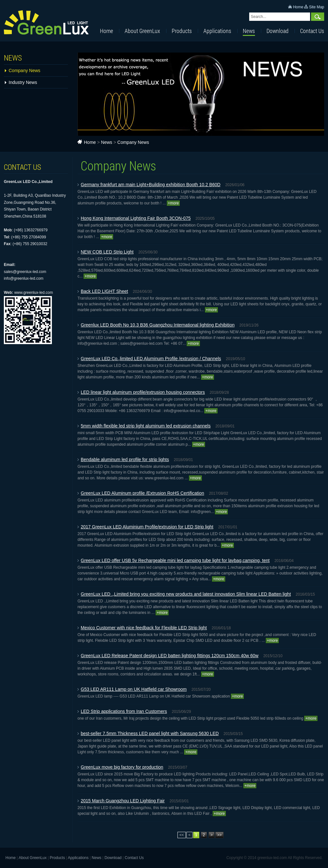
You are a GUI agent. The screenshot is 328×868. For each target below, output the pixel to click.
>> (219, 835)
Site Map (317, 7)
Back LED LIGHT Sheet (104, 291)
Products (182, 31)
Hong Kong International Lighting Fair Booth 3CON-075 (136, 218)
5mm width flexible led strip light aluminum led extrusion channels (146, 426)
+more (173, 203)
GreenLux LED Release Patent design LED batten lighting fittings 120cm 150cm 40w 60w (170, 656)
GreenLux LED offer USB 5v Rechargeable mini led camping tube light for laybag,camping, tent (175, 560)
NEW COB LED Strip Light (107, 252)
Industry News (23, 82)
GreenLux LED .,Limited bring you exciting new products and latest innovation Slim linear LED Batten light (186, 594)
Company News (25, 70)
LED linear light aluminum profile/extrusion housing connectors (143, 392)
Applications (217, 31)
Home (298, 7)
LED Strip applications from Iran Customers (124, 711)
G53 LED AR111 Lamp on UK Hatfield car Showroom (134, 689)
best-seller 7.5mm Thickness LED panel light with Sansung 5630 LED (150, 733)
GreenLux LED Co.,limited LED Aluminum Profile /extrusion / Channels (151, 359)
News (249, 31)
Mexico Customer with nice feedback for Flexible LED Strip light (144, 628)
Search (318, 17)
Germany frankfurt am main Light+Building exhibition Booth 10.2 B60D (151, 185)
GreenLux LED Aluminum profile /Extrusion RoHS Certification (142, 493)
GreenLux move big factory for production (122, 767)
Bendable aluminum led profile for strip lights (125, 459)
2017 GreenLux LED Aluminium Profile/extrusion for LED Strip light (147, 527)
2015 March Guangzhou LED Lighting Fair (123, 801)
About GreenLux (142, 31)
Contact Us (312, 31)
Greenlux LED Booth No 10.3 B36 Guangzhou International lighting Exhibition (158, 325)
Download (278, 31)
